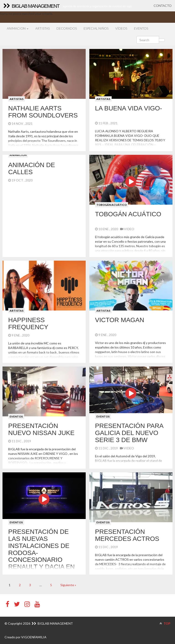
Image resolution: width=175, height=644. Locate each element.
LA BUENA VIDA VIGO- (129, 108)
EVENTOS (141, 28)
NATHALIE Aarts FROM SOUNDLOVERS (43, 112)
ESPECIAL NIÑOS (96, 28)
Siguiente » (68, 585)
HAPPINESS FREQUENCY (28, 323)
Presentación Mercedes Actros (127, 535)
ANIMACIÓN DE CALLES (32, 168)
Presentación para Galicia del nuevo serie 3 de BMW (129, 433)
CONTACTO (163, 6)
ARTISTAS (42, 28)
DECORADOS (67, 28)
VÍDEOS (121, 28)
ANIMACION (18, 28)
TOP (165, 623)
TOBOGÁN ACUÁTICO (112, 205)
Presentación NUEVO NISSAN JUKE (41, 429)
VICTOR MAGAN (120, 320)
